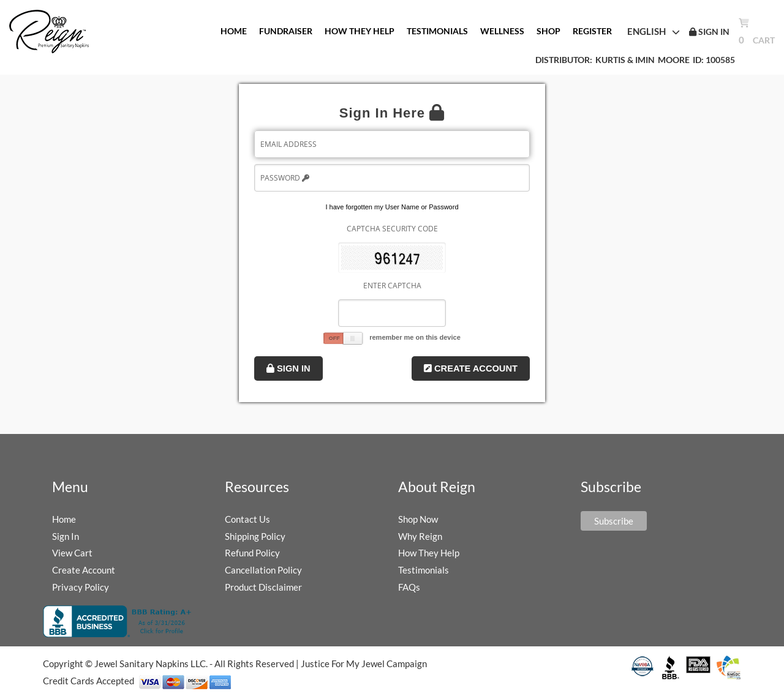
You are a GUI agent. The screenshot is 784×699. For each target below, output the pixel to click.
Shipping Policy (255, 536)
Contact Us (247, 519)
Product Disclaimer (263, 587)
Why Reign (420, 536)
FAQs (409, 587)
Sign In (288, 368)
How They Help (429, 553)
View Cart (72, 553)
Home (64, 519)
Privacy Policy (81, 587)
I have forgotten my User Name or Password (392, 207)
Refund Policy (252, 553)
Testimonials (424, 570)
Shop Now (418, 519)
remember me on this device (415, 337)
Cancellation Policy (263, 570)
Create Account (471, 368)
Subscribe (614, 521)
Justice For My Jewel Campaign (364, 663)
